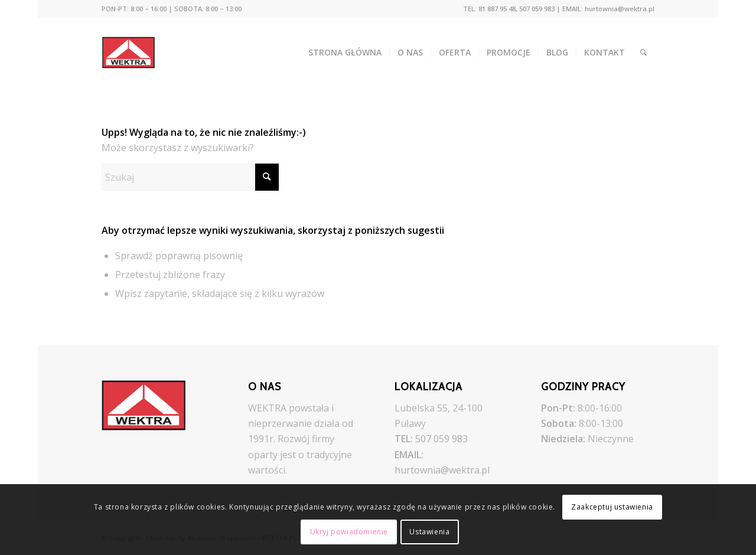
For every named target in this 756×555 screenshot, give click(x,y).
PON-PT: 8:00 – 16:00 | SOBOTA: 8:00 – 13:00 (172, 9)
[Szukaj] (643, 53)
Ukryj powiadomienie (349, 532)
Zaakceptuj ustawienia (612, 507)
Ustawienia (429, 532)
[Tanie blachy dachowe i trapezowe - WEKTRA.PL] (136, 53)
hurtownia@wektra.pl (442, 470)
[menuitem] (172, 9)
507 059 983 (441, 439)
